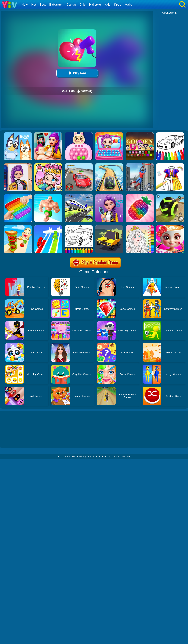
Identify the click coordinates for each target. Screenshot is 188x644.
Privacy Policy (79, 457)
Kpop (118, 5)
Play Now (77, 73)
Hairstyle (95, 5)
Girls (82, 5)
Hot (34, 5)
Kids (107, 5)
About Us (93, 457)
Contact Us (105, 457)
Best (43, 5)
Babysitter (56, 5)
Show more (13, 441)
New (25, 5)
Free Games (64, 457)
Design (71, 5)
